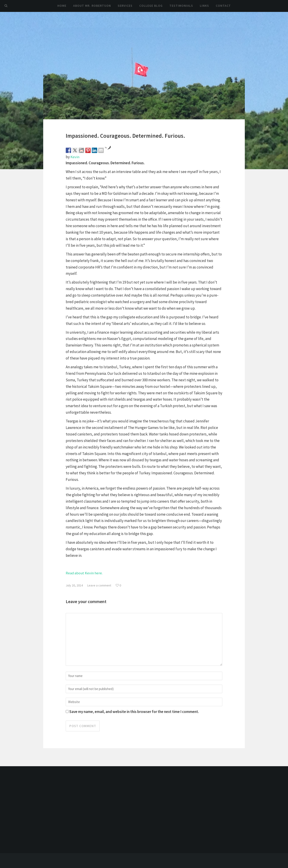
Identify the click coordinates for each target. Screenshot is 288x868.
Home (62, 6)
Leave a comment (99, 585)
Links (204, 6)
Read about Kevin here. (84, 573)
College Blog (151, 6)
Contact (223, 6)
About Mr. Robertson (92, 6)
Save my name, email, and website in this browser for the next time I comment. (134, 710)
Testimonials (181, 6)
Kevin (75, 157)
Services (125, 6)
